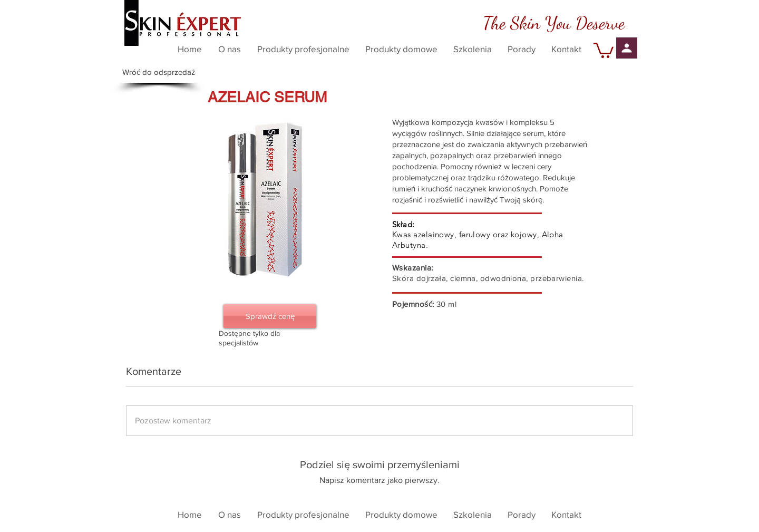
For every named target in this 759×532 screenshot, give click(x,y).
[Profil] (627, 48)
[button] (604, 50)
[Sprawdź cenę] (270, 316)
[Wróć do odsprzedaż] (159, 72)
